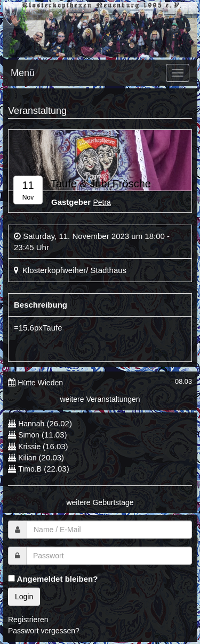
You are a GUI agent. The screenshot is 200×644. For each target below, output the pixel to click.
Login (24, 597)
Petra (102, 202)
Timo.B (30, 469)
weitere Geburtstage (100, 502)
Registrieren (28, 620)
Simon (29, 435)
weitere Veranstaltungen (100, 399)
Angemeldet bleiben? (53, 579)
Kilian (27, 458)
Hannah (31, 424)
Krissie (30, 447)
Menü (23, 73)
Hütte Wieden (40, 383)
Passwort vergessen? (44, 631)
